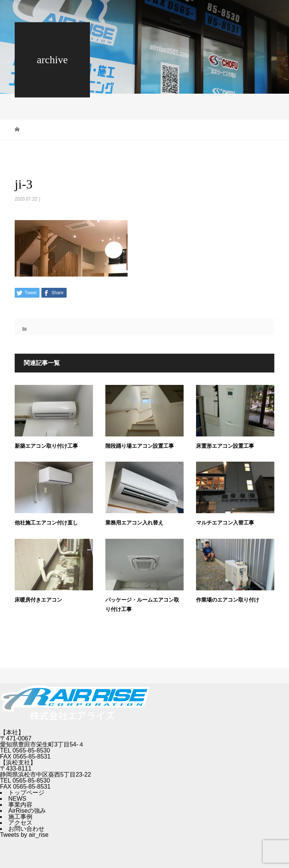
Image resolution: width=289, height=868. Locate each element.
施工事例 (20, 817)
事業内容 (20, 805)
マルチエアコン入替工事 (225, 523)
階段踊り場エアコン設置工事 (140, 446)
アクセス (20, 823)
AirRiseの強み (27, 811)
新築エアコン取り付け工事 (46, 446)
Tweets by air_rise (24, 835)
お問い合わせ (26, 829)
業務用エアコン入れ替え (134, 523)
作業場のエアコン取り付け (228, 600)
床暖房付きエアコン (38, 600)
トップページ (26, 793)
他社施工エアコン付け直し (46, 523)
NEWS (17, 799)
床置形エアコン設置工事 (225, 446)
